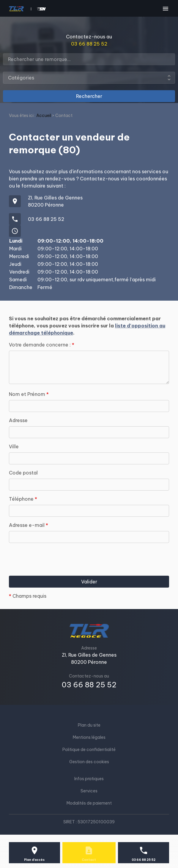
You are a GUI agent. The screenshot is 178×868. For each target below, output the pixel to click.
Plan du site (89, 725)
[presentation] (54, 570)
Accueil (44, 115)
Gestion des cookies (89, 762)
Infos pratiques (89, 779)
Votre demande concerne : (42, 345)
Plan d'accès (34, 860)
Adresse (18, 420)
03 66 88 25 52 (89, 44)
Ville (14, 447)
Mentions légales (89, 737)
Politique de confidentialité (89, 750)
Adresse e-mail (29, 525)
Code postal (23, 473)
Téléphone (23, 499)
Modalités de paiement (89, 803)
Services (89, 791)
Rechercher (89, 96)
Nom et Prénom (29, 394)
